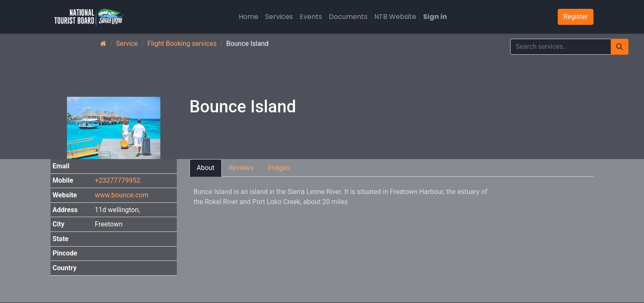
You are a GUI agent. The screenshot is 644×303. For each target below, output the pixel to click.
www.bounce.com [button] (122, 195)
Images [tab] (279, 168)
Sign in (435, 17)
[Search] (620, 47)
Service (127, 44)
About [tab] (206, 168)
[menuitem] (249, 17)
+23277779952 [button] (117, 180)
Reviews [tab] (241, 168)
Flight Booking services (182, 44)
